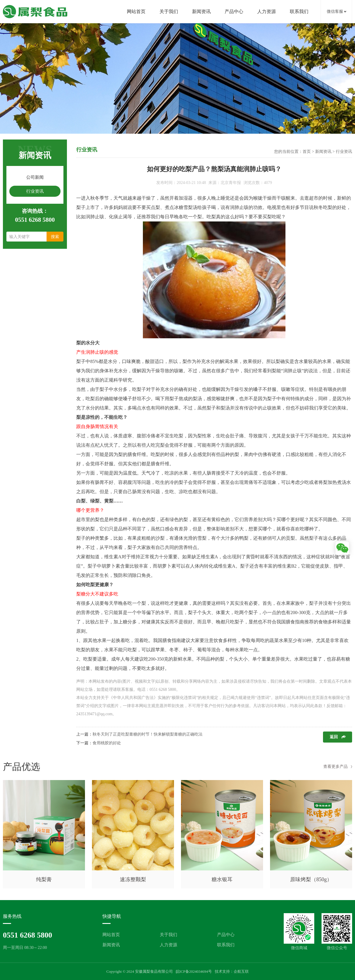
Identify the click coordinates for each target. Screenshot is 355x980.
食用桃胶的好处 (107, 743)
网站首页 (136, 11)
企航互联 (241, 971)
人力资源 (267, 11)
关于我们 (169, 11)
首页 (307, 152)
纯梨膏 (44, 879)
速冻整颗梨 (133, 879)
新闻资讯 (201, 11)
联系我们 (299, 11)
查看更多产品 (336, 767)
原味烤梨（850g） (311, 879)
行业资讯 (35, 191)
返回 (334, 737)
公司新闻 (35, 177)
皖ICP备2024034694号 (194, 971)
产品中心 (234, 11)
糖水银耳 (222, 879)
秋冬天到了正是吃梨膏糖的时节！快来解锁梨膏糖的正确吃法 (148, 734)
